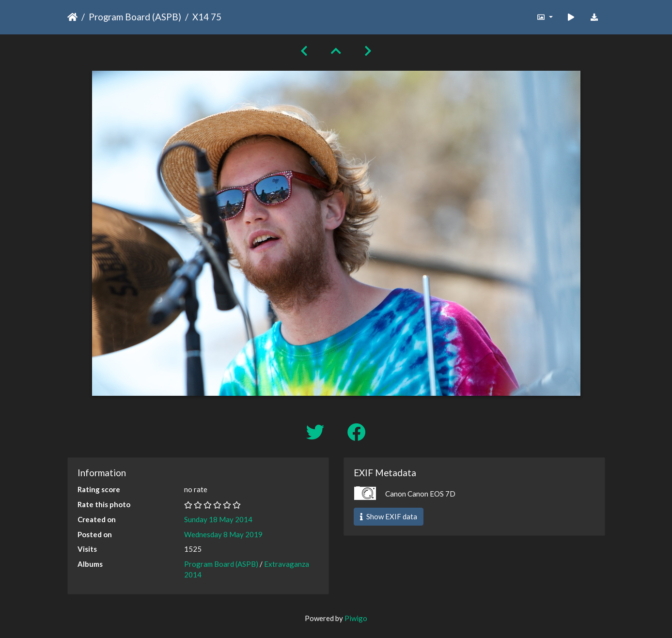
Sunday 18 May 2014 (218, 519)
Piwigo (356, 618)
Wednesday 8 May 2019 (223, 534)
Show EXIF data (389, 516)
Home (72, 17)
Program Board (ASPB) (135, 17)
